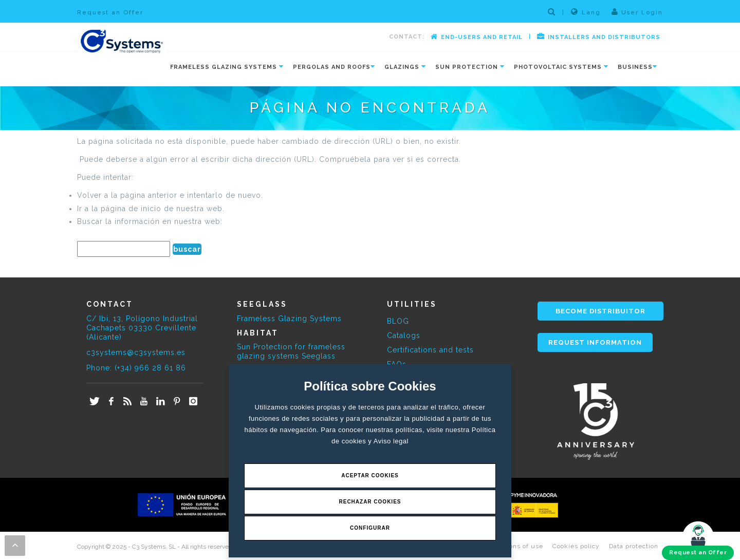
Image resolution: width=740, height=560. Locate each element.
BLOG (398, 321)
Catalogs (404, 335)
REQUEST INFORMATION (595, 342)
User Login (637, 12)
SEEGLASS (262, 304)
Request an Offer (110, 12)
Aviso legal (391, 441)
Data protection (634, 546)
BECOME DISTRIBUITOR (600, 311)
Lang (586, 12)
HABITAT (258, 333)
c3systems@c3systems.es (136, 352)
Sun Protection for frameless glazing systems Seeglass (291, 351)
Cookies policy (576, 546)
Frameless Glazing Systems (289, 319)
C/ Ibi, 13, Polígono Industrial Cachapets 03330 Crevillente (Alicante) (142, 328)
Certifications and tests (430, 350)
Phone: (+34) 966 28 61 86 (136, 368)
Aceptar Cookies (370, 475)
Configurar (370, 528)
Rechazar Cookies (370, 502)
